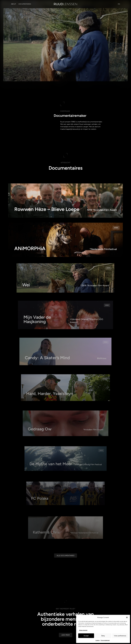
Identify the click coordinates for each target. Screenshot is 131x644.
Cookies (98, 640)
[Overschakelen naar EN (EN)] (119, 4)
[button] (127, 617)
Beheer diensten (83, 630)
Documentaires (25, 4)
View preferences (120, 636)
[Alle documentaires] (66, 574)
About (14, 4)
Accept (86, 636)
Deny (103, 636)
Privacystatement (105, 640)
